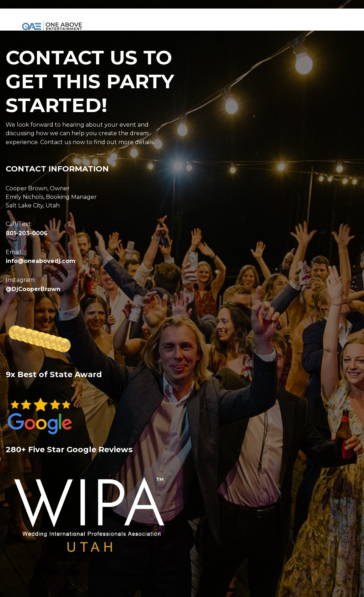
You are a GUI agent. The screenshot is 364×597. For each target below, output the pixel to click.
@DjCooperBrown (33, 289)
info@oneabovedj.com (41, 261)
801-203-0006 (27, 233)
